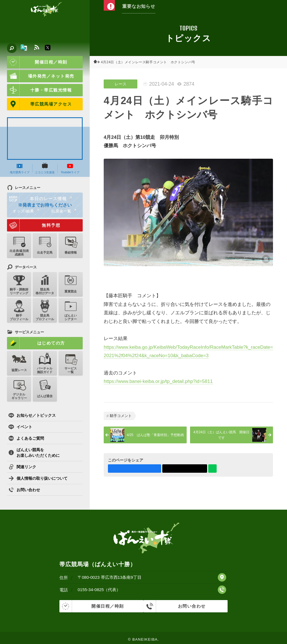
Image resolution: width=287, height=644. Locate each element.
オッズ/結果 (26, 211)
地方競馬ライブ (20, 168)
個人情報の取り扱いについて (38, 478)
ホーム (98, 62)
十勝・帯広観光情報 (39, 90)
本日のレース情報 (40, 199)
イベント (20, 427)
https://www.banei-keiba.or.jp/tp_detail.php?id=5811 (158, 381)
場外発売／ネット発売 (41, 76)
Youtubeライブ (70, 168)
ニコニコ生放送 (45, 168)
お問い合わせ (24, 490)
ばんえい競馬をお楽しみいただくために (34, 453)
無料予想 (34, 225)
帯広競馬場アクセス (39, 104)
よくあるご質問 (26, 438)
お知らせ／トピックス (32, 415)
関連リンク (22, 467)
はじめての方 (36, 343)
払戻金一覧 (64, 211)
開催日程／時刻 (37, 62)
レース (121, 84)
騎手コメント (121, 416)
